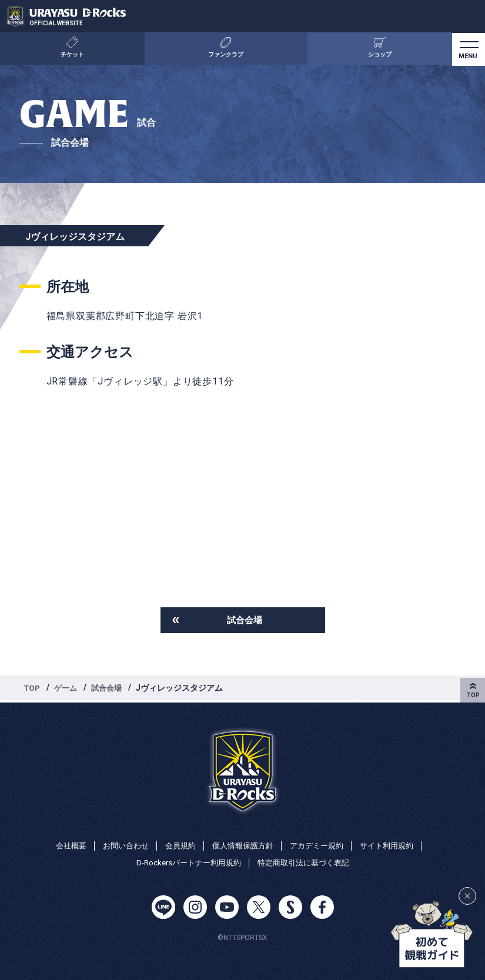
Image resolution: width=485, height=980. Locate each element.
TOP (33, 689)
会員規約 (177, 845)
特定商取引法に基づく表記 (307, 863)
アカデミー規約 (321, 845)
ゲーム (68, 689)
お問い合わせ (119, 845)
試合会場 (245, 621)
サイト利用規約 (395, 845)
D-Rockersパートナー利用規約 (185, 863)
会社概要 (62, 845)
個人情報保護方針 (243, 845)
